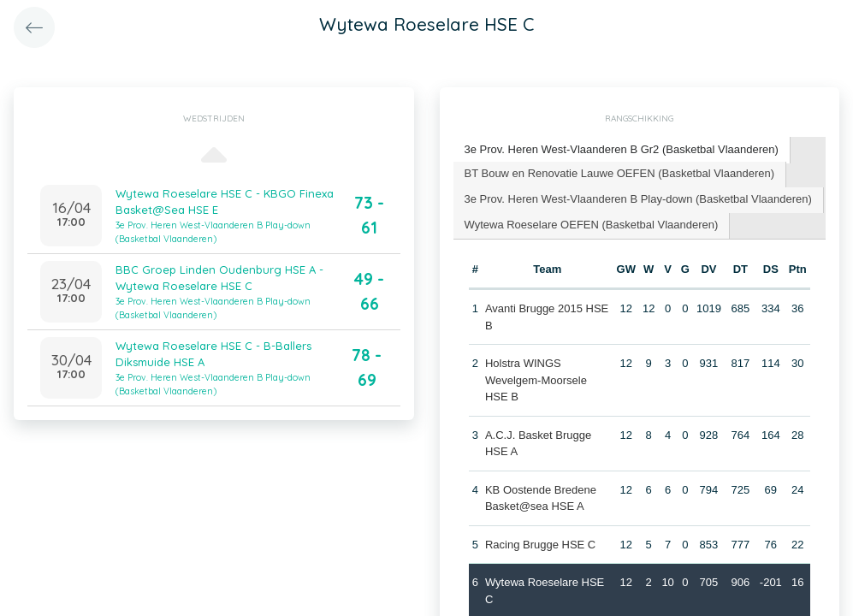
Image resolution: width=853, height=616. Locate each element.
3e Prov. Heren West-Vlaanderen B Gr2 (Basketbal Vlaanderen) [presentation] (622, 149)
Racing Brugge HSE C (540, 545)
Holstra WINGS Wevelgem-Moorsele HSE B (536, 380)
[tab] (622, 150)
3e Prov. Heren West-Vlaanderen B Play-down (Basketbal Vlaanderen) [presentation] (638, 199)
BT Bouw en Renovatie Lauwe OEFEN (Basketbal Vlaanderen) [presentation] (620, 173)
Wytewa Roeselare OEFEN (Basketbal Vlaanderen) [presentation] (592, 225)
